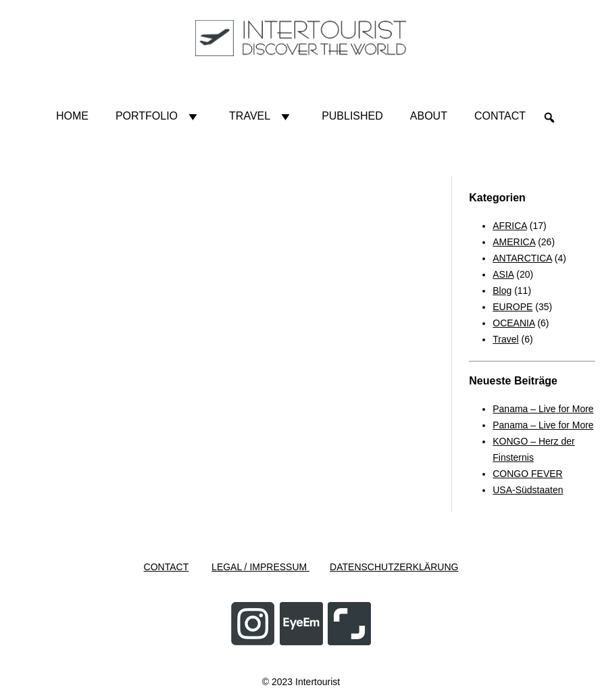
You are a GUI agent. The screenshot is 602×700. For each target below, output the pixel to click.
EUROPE (512, 307)
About (429, 116)
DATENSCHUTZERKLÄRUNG (394, 567)
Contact (500, 116)
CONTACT (167, 567)
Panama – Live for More (543, 409)
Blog (502, 291)
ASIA (503, 274)
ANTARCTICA (522, 258)
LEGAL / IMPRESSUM (260, 567)
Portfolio (159, 116)
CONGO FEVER (527, 474)
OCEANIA (513, 323)
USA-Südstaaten (528, 490)
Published (352, 116)
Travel (262, 116)
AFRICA (510, 226)
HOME (72, 116)
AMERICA (514, 242)
